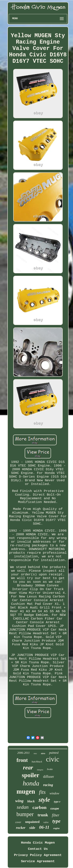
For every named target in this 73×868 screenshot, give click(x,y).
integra (40, 770)
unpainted (32, 822)
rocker (21, 828)
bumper (25, 814)
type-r (57, 802)
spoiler (31, 775)
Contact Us (38, 849)
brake (50, 769)
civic (53, 759)
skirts (43, 753)
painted (54, 753)
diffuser (48, 777)
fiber (56, 815)
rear (28, 767)
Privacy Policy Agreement (38, 855)
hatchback (37, 762)
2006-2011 (24, 753)
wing (19, 801)
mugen (26, 792)
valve (46, 822)
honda (31, 783)
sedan (23, 807)
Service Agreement (38, 861)
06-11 (44, 827)
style (44, 800)
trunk (43, 815)
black (31, 801)
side (32, 828)
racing (48, 785)
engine (56, 828)
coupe (55, 808)
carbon (40, 807)
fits (42, 792)
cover (18, 822)
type (56, 821)
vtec (35, 753)
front (22, 760)
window (54, 793)
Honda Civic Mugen (38, 843)
